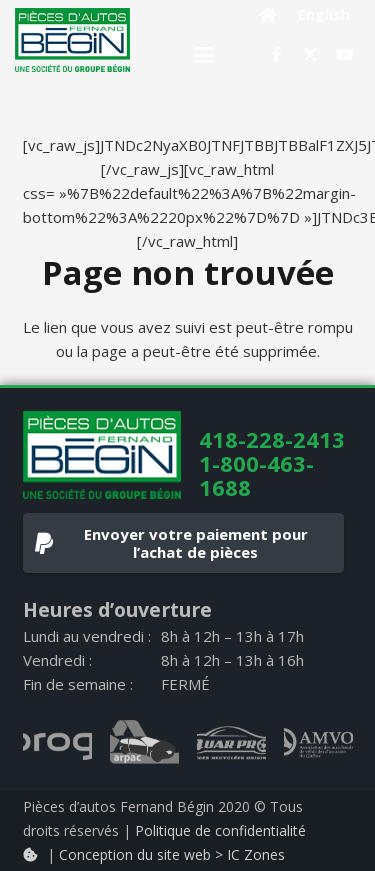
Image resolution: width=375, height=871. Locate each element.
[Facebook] (277, 55)
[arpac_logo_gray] (144, 743)
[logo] (72, 40)
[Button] (268, 15)
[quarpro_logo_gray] (231, 743)
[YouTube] (345, 55)
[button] (204, 55)
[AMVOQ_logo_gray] (318, 743)
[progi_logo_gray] (57, 743)
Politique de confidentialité (220, 830)
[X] (311, 55)
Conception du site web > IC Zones (172, 854)
